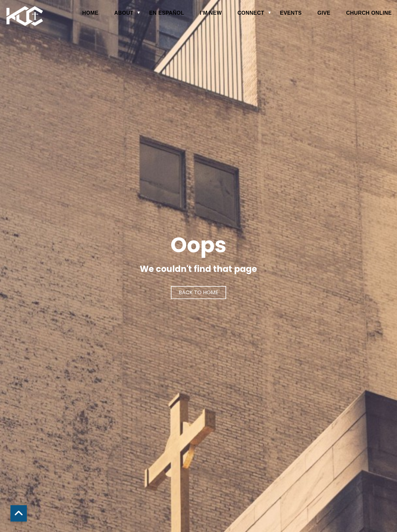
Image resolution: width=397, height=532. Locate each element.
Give (324, 13)
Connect (251, 13)
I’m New (211, 13)
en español (167, 13)
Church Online (369, 13)
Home (90, 13)
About (124, 13)
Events (291, 13)
